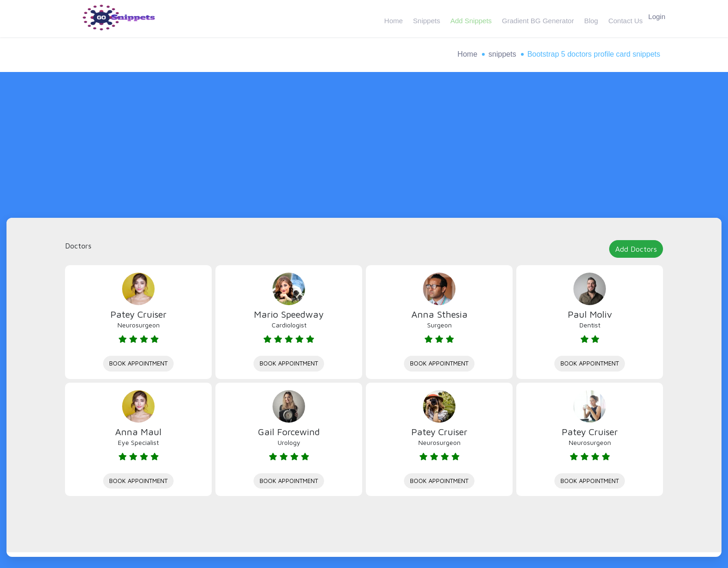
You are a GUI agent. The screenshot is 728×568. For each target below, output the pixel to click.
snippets (502, 54)
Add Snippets (468, 18)
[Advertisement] (364, 148)
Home (392, 18)
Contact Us (620, 18)
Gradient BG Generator (534, 18)
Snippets (424, 18)
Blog (586, 18)
